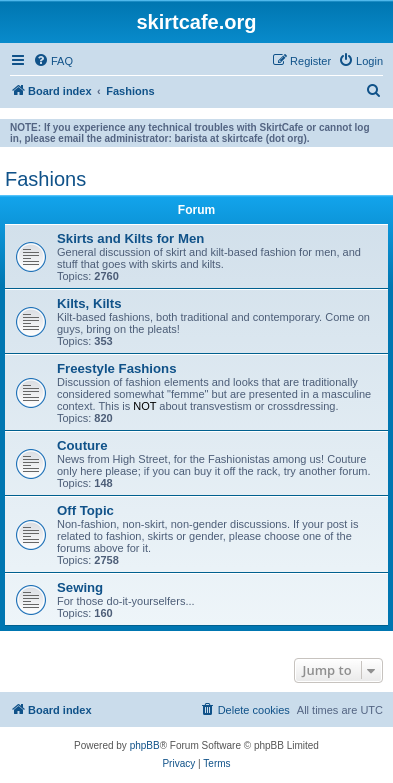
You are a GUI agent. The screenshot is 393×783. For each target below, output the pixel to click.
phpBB (145, 745)
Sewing (80, 587)
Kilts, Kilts (89, 303)
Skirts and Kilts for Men (130, 238)
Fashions (45, 179)
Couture (82, 445)
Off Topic (85, 510)
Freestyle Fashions (116, 368)
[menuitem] (53, 61)
